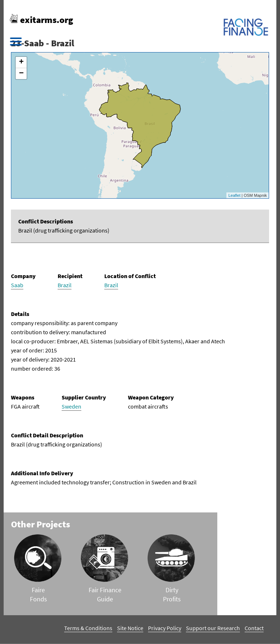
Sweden (71, 406)
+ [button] (21, 62)
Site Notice (130, 628)
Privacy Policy (165, 628)
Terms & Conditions (88, 628)
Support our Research (213, 628)
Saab (17, 285)
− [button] (21, 74)
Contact (254, 628)
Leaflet (234, 195)
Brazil (65, 285)
